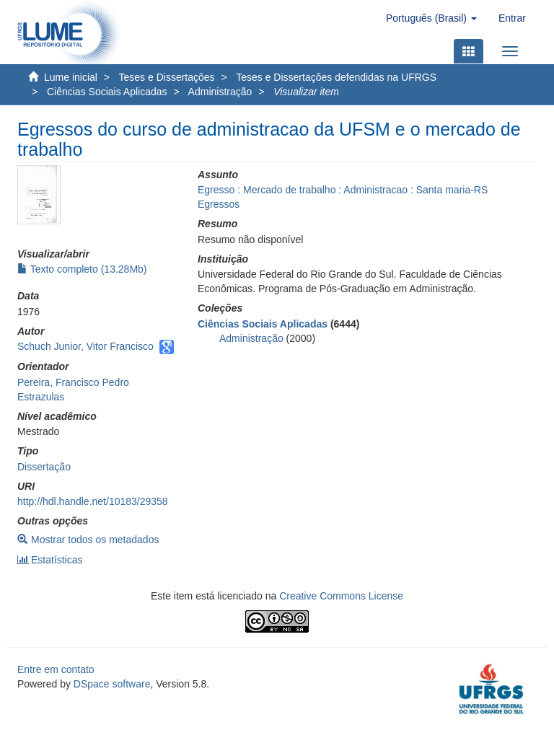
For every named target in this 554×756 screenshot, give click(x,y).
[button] (431, 18)
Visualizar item (306, 92)
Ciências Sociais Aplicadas (107, 92)
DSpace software (112, 684)
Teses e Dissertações (167, 77)
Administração (220, 92)
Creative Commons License (341, 596)
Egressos (219, 204)
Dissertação (44, 467)
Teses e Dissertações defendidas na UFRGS (336, 77)
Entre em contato (56, 669)
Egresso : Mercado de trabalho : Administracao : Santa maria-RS (343, 190)
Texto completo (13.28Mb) (82, 269)
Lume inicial (71, 77)
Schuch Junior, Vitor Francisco (85, 346)
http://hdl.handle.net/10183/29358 (93, 501)
